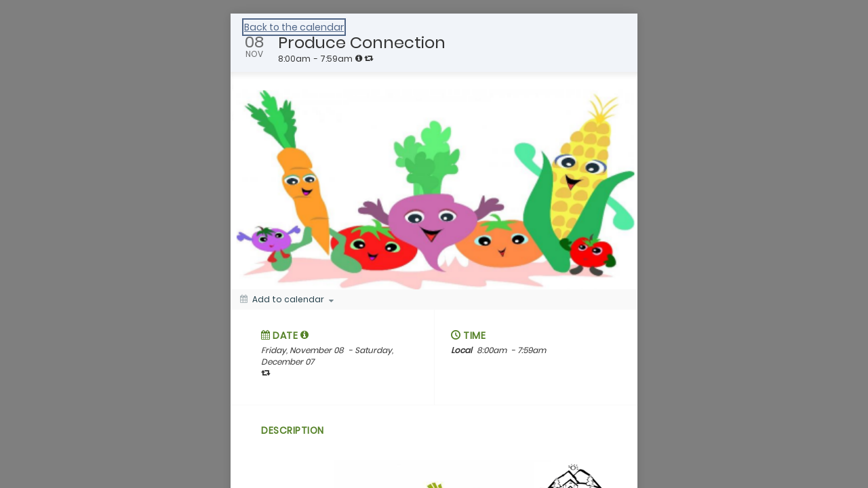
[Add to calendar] (287, 300)
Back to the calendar (294, 27)
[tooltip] (359, 58)
